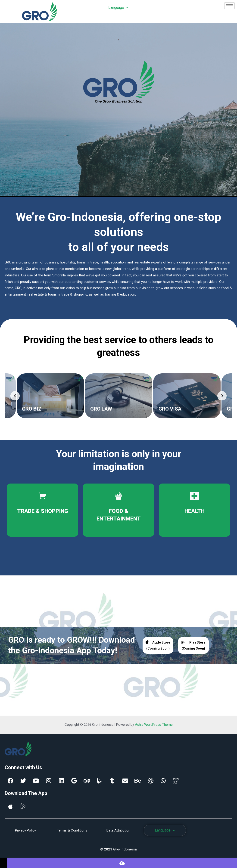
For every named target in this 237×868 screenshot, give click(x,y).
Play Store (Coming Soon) (193, 645)
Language (118, 8)
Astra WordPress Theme (154, 725)
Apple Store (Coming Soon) (158, 645)
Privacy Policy (25, 830)
